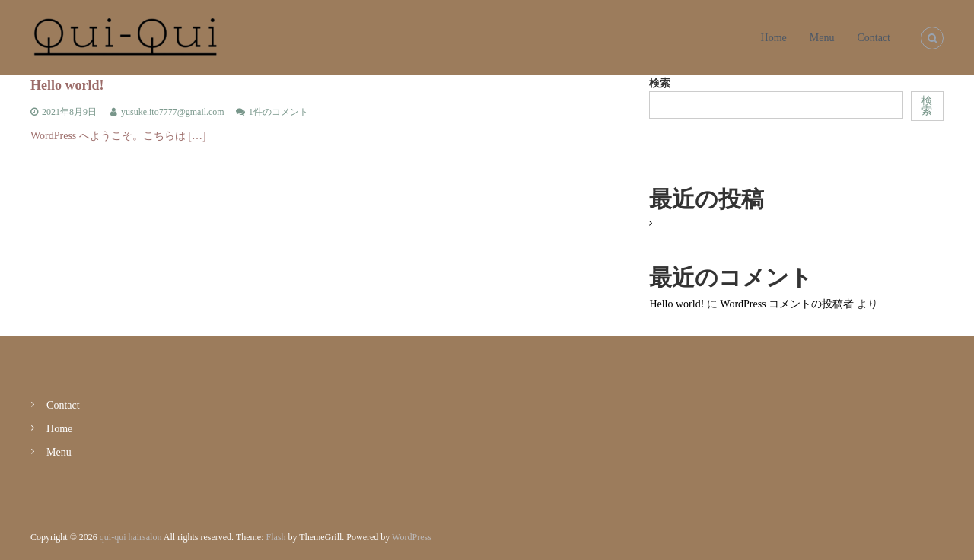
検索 (660, 83)
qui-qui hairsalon (131, 537)
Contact (874, 38)
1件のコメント (279, 112)
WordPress (412, 537)
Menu (822, 38)
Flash (276, 537)
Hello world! (67, 85)
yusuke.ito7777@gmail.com (173, 112)
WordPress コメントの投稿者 (787, 304)
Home (774, 38)
